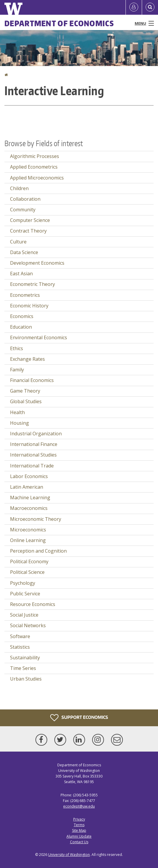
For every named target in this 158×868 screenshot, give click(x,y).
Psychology (23, 583)
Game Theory (25, 391)
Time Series (23, 668)
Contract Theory (28, 231)
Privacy (79, 819)
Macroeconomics (29, 508)
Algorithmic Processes (35, 156)
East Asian (21, 274)
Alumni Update (79, 836)
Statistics (20, 647)
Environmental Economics (39, 337)
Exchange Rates (27, 359)
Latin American (27, 487)
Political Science (27, 572)
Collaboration (25, 199)
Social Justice (24, 615)
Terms (79, 825)
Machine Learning (30, 498)
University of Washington (69, 855)
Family (17, 370)
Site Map (79, 830)
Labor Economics (29, 476)
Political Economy (29, 561)
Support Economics (79, 718)
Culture (18, 242)
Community (23, 210)
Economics (22, 316)
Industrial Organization (36, 434)
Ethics (17, 348)
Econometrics (25, 295)
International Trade (32, 466)
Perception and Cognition (38, 551)
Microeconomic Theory (36, 519)
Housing (19, 423)
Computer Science (30, 220)
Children (19, 188)
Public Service (25, 594)
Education (21, 327)
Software (20, 636)
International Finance (34, 444)
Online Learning (28, 540)
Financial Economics (32, 380)
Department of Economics (59, 23)
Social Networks (28, 625)
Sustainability (25, 658)
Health (17, 412)
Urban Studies (26, 679)
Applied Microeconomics (37, 178)
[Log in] (134, 7)
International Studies (33, 455)
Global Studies (26, 401)
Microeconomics (28, 530)
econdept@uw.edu (79, 806)
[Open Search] (150, 7)
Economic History (29, 306)
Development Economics (37, 263)
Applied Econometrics (34, 167)
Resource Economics (33, 604)
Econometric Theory (32, 284)
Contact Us (79, 842)
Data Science (24, 252)
